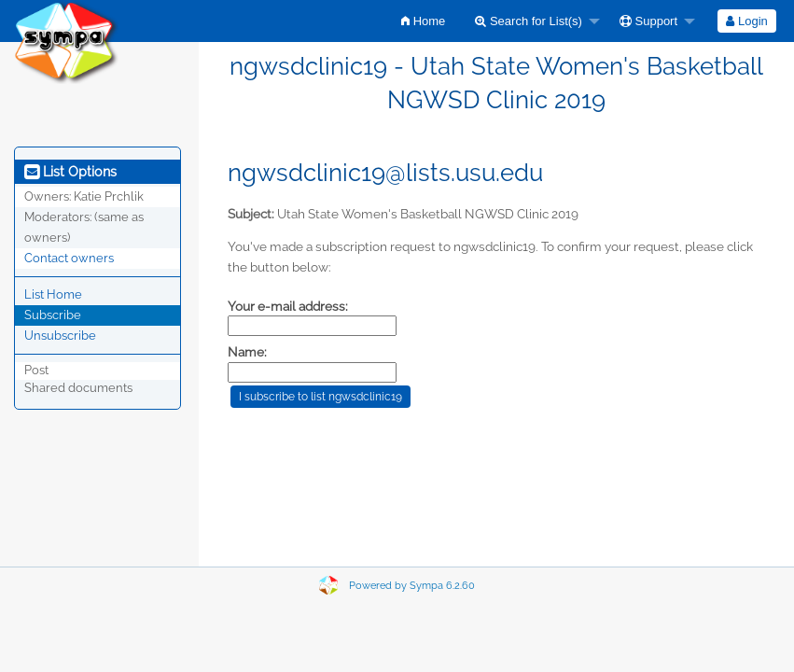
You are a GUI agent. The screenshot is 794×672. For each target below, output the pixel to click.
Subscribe (53, 315)
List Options (70, 172)
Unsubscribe (60, 336)
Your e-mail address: (288, 306)
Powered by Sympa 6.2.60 (412, 586)
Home (423, 21)
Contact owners (69, 258)
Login (746, 21)
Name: (247, 352)
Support (648, 21)
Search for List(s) (529, 21)
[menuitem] (423, 21)
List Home (53, 294)
